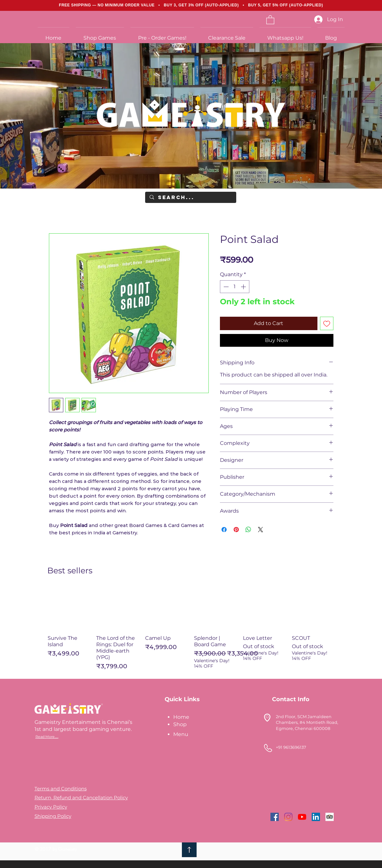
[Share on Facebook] (224, 530)
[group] (191, 629)
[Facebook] (275, 817)
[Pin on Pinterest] (236, 530)
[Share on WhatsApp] (248, 530)
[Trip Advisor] (330, 817)
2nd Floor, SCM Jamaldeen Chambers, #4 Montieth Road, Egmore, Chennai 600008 (307, 722)
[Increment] (244, 287)
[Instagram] (288, 817)
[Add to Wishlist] (327, 323)
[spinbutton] (235, 287)
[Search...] (190, 198)
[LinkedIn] (316, 817)
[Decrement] (225, 287)
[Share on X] (261, 530)
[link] (270, 19)
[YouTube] (302, 817)
